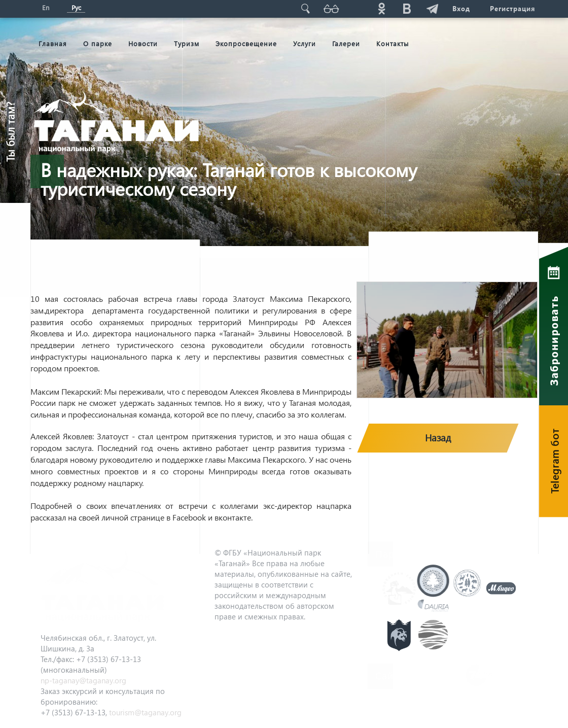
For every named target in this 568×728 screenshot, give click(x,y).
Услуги (305, 43)
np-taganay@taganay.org (83, 680)
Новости (143, 43)
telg (432, 8)
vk (406, 8)
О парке (98, 43)
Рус (76, 7)
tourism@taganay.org (145, 712)
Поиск (305, 8)
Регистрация (512, 8)
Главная (53, 43)
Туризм (187, 43)
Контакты (393, 43)
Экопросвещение (246, 43)
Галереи (346, 43)
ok (381, 8)
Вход (461, 8)
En (46, 7)
